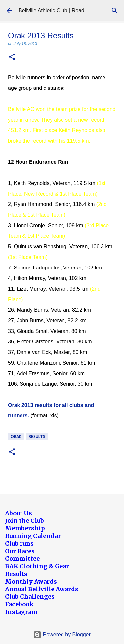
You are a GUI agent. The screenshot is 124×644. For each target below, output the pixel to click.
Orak (16, 436)
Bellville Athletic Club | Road (51, 10)
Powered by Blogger (62, 635)
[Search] (115, 11)
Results (37, 436)
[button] (12, 57)
